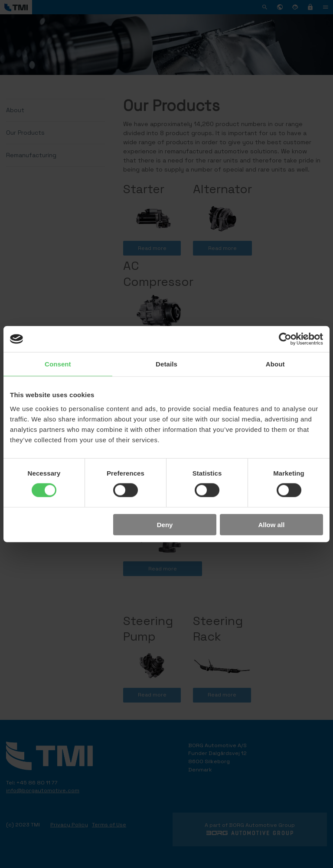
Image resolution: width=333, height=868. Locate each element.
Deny (165, 524)
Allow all (271, 524)
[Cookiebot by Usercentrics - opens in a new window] (285, 339)
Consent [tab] (58, 364)
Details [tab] (166, 364)
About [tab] (275, 364)
